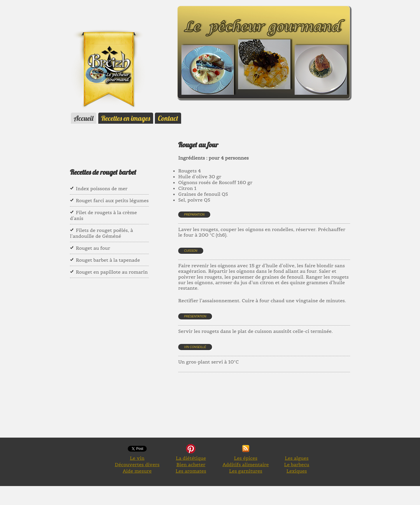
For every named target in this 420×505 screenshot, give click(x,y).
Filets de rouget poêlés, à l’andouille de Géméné (101, 233)
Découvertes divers (137, 464)
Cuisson (191, 251)
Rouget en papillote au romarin (112, 272)
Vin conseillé (195, 347)
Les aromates (191, 471)
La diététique (191, 458)
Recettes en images (126, 118)
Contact (168, 118)
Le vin (137, 458)
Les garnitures (246, 471)
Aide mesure (137, 471)
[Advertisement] (284, 412)
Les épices (246, 458)
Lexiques (297, 471)
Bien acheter (191, 464)
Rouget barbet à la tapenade (108, 260)
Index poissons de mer (102, 188)
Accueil (84, 118)
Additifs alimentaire (246, 464)
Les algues (296, 458)
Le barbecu (297, 464)
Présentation (195, 316)
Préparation (194, 215)
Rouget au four (93, 248)
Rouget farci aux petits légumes (112, 200)
